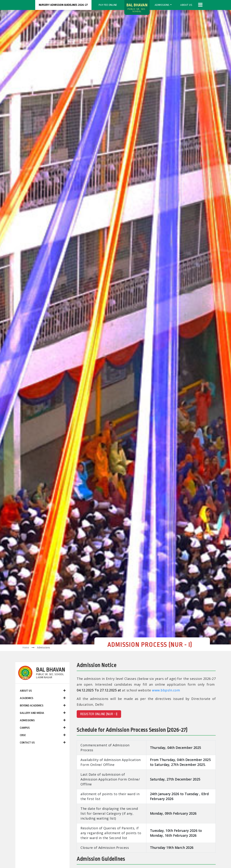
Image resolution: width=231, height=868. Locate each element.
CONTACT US (43, 743)
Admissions (162, 5)
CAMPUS (43, 728)
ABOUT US (43, 691)
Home (26, 648)
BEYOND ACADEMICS (43, 706)
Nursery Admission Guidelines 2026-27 (63, 5)
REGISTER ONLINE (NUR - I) (99, 714)
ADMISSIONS (43, 720)
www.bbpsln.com (166, 690)
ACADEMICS (43, 698)
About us (186, 5)
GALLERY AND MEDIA (43, 713)
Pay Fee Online (108, 5)
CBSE (43, 735)
